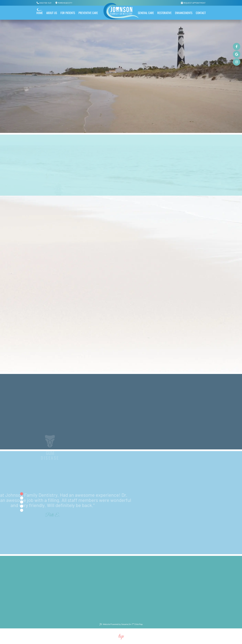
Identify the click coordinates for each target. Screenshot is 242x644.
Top (121, 636)
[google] (237, 54)
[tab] (22, 494)
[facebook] (237, 47)
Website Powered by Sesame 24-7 (117, 624)
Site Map (139, 624)
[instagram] (237, 62)
